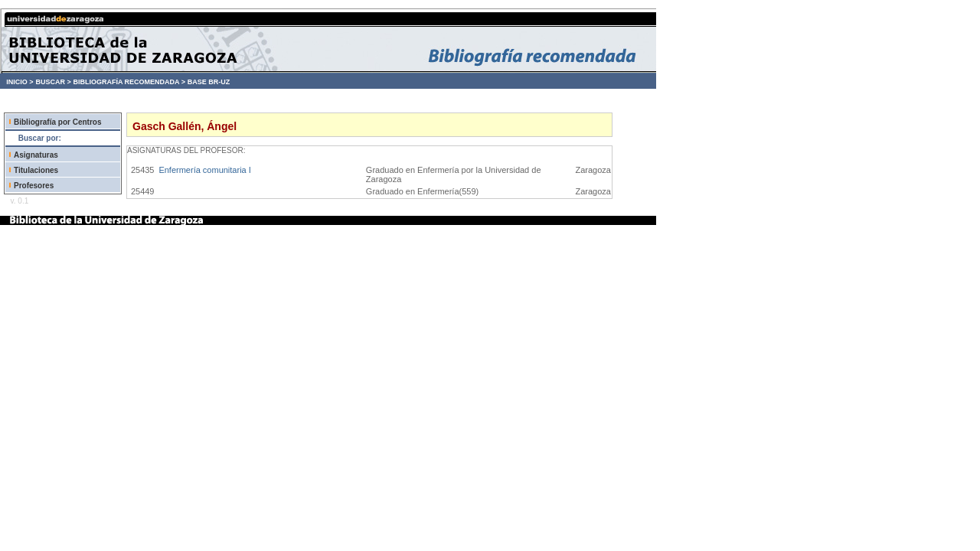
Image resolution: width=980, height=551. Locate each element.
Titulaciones (36, 170)
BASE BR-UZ (209, 82)
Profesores (34, 186)
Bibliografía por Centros (57, 122)
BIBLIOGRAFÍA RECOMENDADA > (129, 82)
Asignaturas (36, 155)
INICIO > (20, 82)
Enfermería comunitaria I (204, 170)
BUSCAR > (53, 82)
